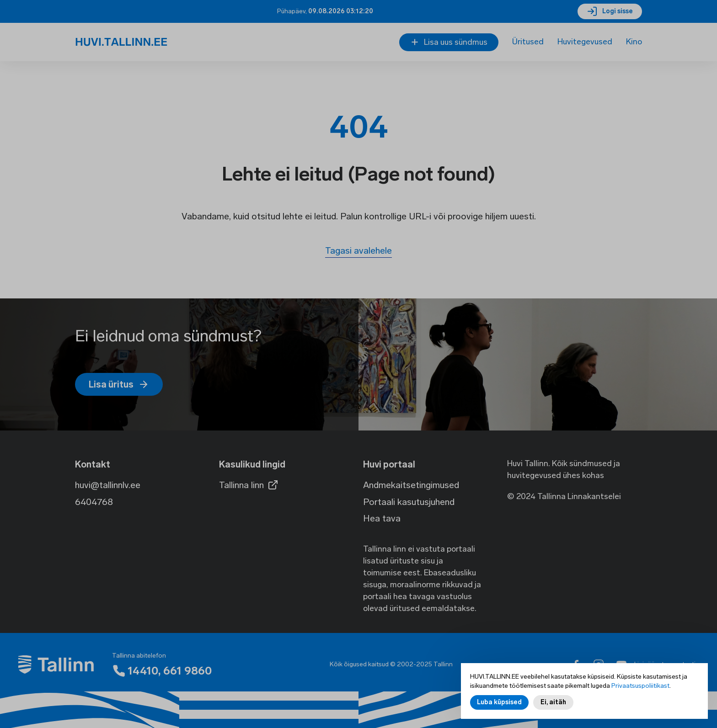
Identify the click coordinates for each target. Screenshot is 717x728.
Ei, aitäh (553, 706)
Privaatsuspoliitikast (640, 689)
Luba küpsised (499, 706)
